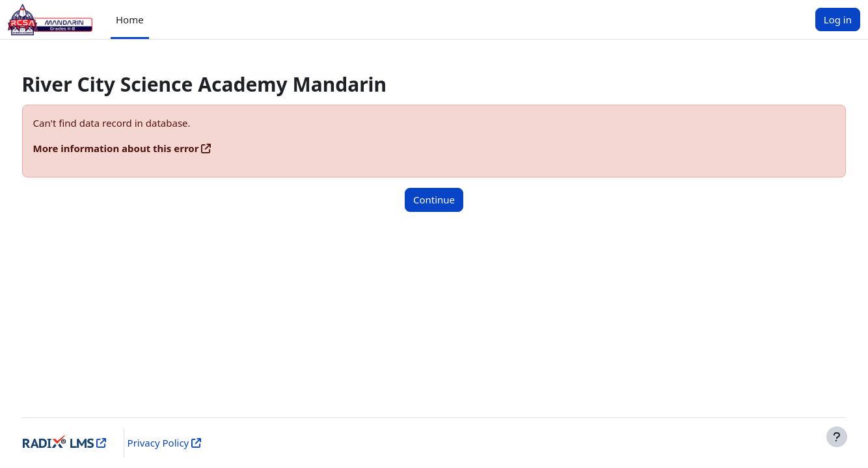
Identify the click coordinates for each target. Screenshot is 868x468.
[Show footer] (837, 437)
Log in (838, 19)
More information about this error (140, 148)
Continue (434, 200)
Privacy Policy (177, 443)
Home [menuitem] (130, 19)
